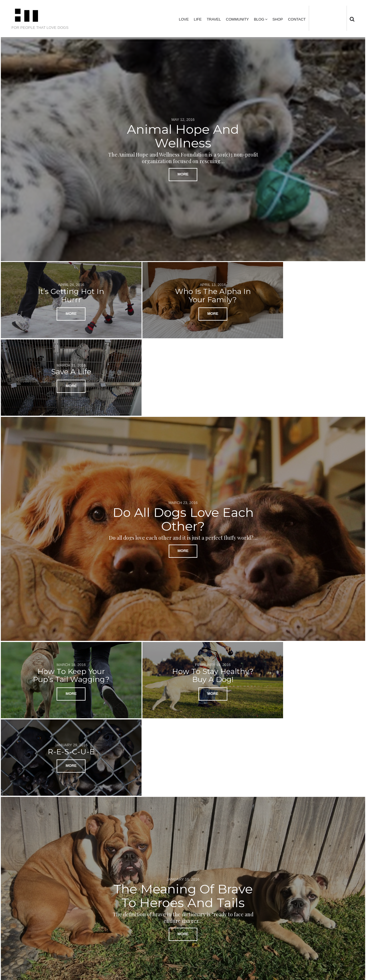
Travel (214, 19)
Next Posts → (340, 882)
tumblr (345, 18)
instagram (336, 18)
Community (237, 19)
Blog (259, 19)
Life (198, 19)
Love (184, 19)
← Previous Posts (30, 882)
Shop (278, 19)
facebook (327, 18)
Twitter (318, 18)
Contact (297, 19)
